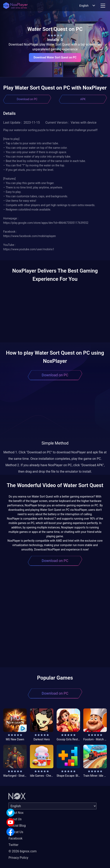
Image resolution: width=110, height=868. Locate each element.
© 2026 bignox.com (22, 851)
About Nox (16, 813)
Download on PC (27, 99)
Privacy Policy (18, 858)
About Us (15, 819)
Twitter (13, 845)
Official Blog (17, 826)
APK (83, 99)
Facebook (15, 838)
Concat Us (16, 832)
